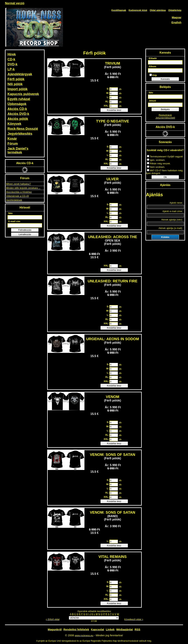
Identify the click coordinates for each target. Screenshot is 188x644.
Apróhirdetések (14, 200)
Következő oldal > (134, 619)
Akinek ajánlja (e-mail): (171, 228)
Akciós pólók (18, 119)
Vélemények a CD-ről (17, 196)
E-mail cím (14, 221)
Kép (153, 75)
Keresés (165, 79)
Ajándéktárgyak (20, 74)
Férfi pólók (16, 79)
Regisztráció (165, 115)
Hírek (12, 54)
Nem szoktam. (156, 167)
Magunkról (55, 629)
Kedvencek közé (138, 10)
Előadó (153, 58)
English (176, 22)
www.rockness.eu (84, 635)
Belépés (165, 109)
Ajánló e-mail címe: (172, 211)
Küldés (165, 237)
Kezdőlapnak (119, 10)
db (120, 89)
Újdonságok (17, 104)
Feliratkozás (25, 230)
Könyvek (14, 124)
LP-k (11, 69)
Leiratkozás (25, 234)
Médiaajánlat (125, 629)
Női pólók (15, 84)
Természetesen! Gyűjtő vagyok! (165, 157)
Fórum (13, 144)
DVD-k (12, 64)
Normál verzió (15, 3)
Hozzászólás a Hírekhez (19, 192)
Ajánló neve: (176, 203)
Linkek (110, 629)
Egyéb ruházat (19, 99)
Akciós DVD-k (18, 114)
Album (152, 66)
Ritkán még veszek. (159, 163)
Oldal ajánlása (158, 10)
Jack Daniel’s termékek (18, 150)
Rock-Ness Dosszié (23, 129)
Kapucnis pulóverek (23, 94)
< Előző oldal (53, 619)
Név (10, 213)
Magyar (177, 17)
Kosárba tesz (114, 110)
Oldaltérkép (175, 10)
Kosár (12, 139)
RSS (137, 629)
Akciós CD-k (17, 109)
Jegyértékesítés (20, 134)
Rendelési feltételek (76, 629)
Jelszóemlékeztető (165, 118)
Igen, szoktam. (156, 160)
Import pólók (18, 89)
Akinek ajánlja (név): (172, 220)
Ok (165, 177)
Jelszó (152, 101)
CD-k (11, 59)
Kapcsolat (97, 629)
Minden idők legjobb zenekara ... (23, 188)
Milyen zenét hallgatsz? (18, 184)
